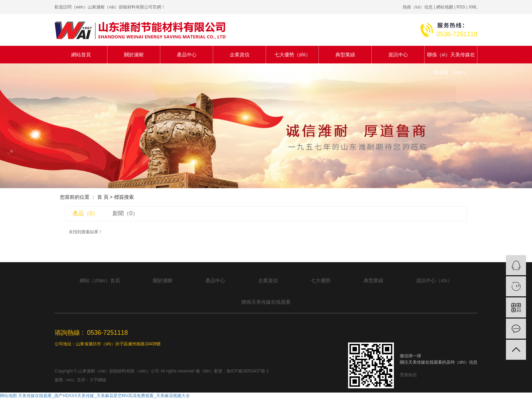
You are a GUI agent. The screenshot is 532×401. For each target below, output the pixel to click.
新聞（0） (125, 213)
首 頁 (103, 197)
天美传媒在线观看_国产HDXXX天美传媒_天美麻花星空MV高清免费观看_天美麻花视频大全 (104, 396)
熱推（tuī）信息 (418, 7)
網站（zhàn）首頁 (100, 280)
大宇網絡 (98, 380)
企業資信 (240, 55)
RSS (461, 7)
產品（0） (85, 213)
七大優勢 (321, 280)
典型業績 (345, 55)
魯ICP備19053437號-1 (248, 371)
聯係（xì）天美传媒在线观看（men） (451, 58)
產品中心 (187, 55)
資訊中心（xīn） (434, 280)
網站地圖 (445, 7)
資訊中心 (398, 55)
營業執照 (408, 375)
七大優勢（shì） (293, 55)
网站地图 (8, 396)
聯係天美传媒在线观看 (266, 302)
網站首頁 (81, 55)
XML (473, 7)
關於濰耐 (134, 55)
